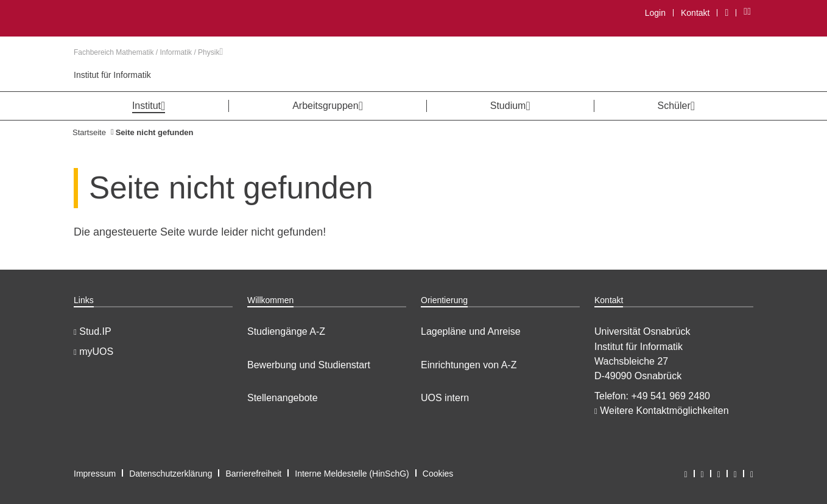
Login (655, 13)
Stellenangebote (283, 398)
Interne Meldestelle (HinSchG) (352, 474)
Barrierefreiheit (253, 474)
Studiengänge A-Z (286, 331)
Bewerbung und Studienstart (309, 365)
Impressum (95, 474)
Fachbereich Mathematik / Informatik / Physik (148, 52)
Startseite (89, 132)
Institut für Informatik (112, 75)
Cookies (438, 474)
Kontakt (695, 13)
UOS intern (445, 398)
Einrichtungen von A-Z (469, 365)
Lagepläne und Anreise (471, 331)
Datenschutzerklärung (171, 474)
